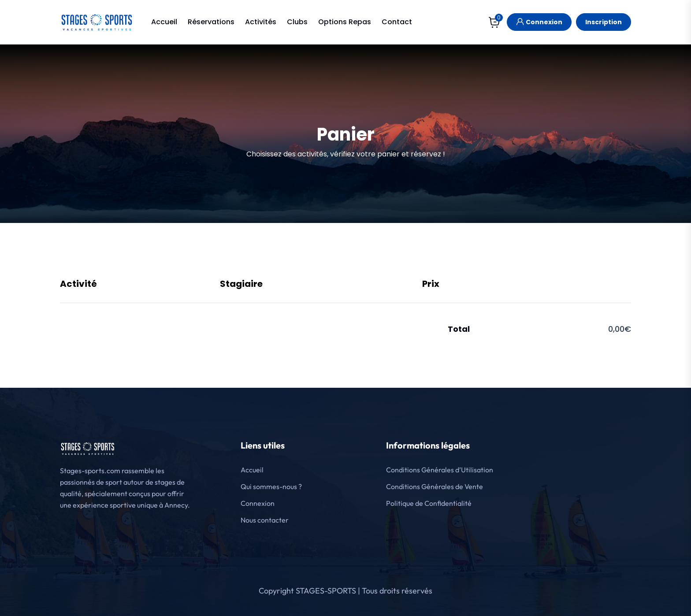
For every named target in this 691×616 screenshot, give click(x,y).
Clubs (297, 22)
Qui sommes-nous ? (271, 486)
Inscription (604, 22)
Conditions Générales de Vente (435, 486)
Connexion (539, 21)
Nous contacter (265, 520)
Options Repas (345, 22)
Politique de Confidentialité (429, 503)
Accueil (164, 22)
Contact (397, 22)
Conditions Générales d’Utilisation (440, 470)
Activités (261, 22)
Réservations (211, 22)
